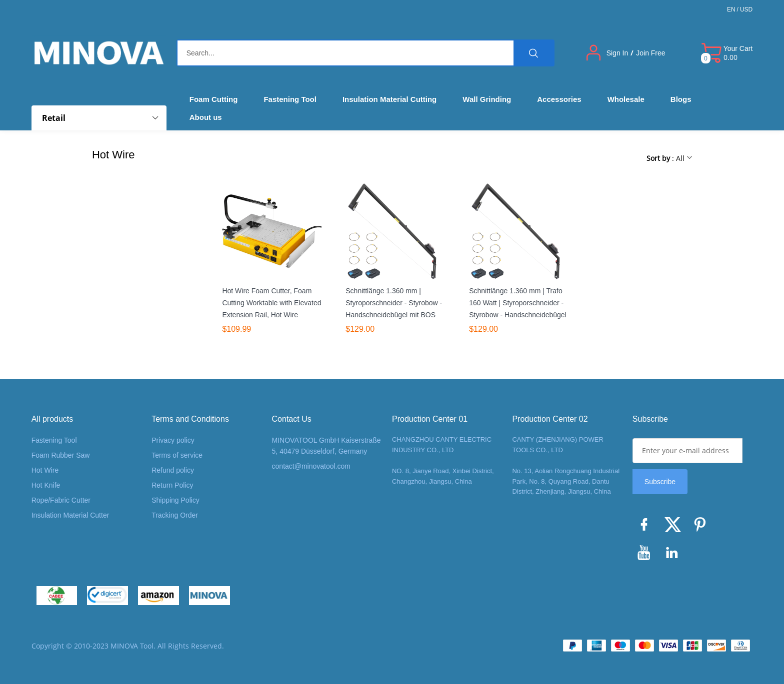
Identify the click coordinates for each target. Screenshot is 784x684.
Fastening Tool (54, 440)
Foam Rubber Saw (61, 455)
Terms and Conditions (190, 419)
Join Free (650, 53)
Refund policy (173, 470)
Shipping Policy (175, 500)
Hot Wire (45, 470)
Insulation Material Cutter (70, 515)
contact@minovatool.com (311, 466)
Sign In (617, 53)
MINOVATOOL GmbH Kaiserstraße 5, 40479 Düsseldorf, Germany (326, 446)
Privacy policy (173, 440)
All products (52, 419)
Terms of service (177, 455)
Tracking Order (175, 515)
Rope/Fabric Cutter (61, 500)
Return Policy (172, 485)
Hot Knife (46, 485)
